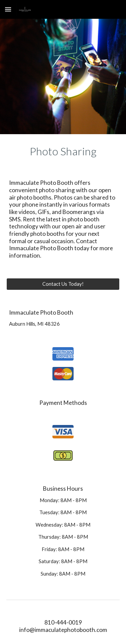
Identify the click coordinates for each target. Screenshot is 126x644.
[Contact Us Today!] (63, 284)
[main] (63, 151)
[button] (8, 9)
